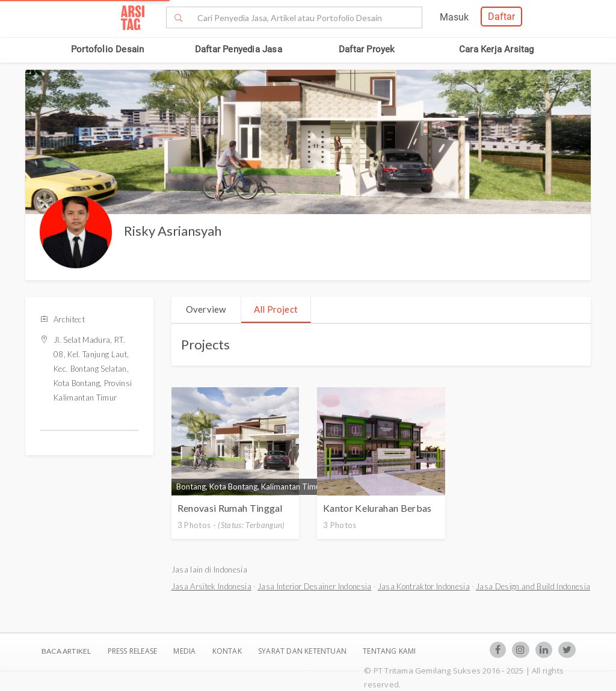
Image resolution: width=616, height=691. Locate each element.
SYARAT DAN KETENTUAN (303, 651)
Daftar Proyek (367, 49)
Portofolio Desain (107, 49)
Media (185, 651)
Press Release (132, 651)
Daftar (501, 17)
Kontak (228, 651)
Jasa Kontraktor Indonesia (424, 586)
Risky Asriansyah (173, 231)
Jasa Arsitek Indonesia (211, 586)
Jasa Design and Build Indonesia (533, 586)
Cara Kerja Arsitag (497, 49)
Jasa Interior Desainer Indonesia (315, 586)
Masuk (454, 17)
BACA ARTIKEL (66, 651)
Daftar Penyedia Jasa (239, 49)
